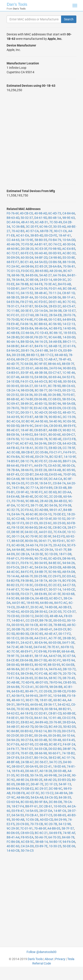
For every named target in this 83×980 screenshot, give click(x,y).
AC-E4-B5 (69, 249)
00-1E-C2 (13, 638)
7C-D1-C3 (13, 271)
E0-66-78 (41, 439)
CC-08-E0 (54, 399)
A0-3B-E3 (65, 607)
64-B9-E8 (69, 320)
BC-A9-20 (55, 727)
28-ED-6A (69, 722)
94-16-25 (41, 342)
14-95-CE (69, 589)
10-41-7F (60, 550)
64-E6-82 (18, 691)
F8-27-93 (27, 302)
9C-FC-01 (13, 315)
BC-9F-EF (41, 364)
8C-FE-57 (41, 461)
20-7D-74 (69, 674)
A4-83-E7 (41, 589)
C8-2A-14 (13, 390)
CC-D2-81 (41, 713)
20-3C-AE (37, 607)
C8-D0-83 (56, 426)
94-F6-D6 (69, 842)
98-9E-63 (69, 218)
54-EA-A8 (37, 797)
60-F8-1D (67, 647)
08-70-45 (69, 678)
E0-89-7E (41, 846)
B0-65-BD (42, 271)
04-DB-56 (55, 297)
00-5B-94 (51, 709)
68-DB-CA (27, 598)
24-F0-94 (55, 368)
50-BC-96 (55, 404)
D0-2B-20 (27, 249)
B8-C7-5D (41, 660)
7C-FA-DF (60, 532)
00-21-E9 (32, 523)
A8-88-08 (69, 567)
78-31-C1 (13, 306)
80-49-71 (31, 691)
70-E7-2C (13, 412)
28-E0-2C (55, 306)
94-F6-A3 (55, 669)
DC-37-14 (27, 669)
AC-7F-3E (55, 638)
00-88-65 (60, 815)
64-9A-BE (18, 550)
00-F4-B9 (46, 488)
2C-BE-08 (32, 280)
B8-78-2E (46, 620)
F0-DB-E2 (27, 789)
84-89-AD (41, 722)
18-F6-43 (18, 771)
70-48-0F (40, 828)
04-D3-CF (60, 629)
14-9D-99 (69, 328)
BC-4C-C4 (13, 421)
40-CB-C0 (26, 213)
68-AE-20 (50, 780)
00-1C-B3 (55, 320)
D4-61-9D (41, 218)
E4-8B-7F (41, 572)
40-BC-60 (13, 846)
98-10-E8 (27, 479)
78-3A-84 (18, 280)
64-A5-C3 (41, 381)
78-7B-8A (13, 470)
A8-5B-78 (41, 417)
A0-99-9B (50, 775)
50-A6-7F (41, 837)
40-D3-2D (27, 612)
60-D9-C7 (69, 435)
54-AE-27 (45, 275)
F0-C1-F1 (56, 452)
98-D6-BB (56, 687)
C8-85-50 (69, 682)
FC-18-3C (27, 585)
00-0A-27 (27, 386)
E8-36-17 (50, 705)
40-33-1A (41, 669)
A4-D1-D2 (45, 532)
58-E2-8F (54, 758)
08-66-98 (41, 753)
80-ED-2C (13, 722)
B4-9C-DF (41, 479)
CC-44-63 (13, 240)
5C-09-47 (13, 404)
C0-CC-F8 (69, 718)
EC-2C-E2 (55, 585)
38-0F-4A (27, 297)
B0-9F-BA (41, 802)
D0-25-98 (40, 576)
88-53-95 (54, 665)
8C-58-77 (41, 390)
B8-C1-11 (69, 342)
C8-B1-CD (55, 713)
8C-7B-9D (54, 386)
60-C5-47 (69, 306)
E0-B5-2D (64, 780)
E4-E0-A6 (55, 474)
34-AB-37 (13, 727)
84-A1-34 (41, 718)
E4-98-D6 (41, 377)
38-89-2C (27, 404)
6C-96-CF (46, 227)
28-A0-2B (46, 501)
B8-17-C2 (47, 355)
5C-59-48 (55, 740)
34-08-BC (13, 346)
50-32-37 (27, 218)
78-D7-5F (26, 408)
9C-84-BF (13, 731)
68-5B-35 (13, 297)
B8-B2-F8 (37, 709)
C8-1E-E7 (69, 311)
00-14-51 (41, 386)
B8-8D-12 (33, 355)
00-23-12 (69, 390)
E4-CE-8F (13, 660)
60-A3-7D (27, 727)
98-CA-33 (18, 483)
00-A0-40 (41, 253)
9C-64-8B (55, 337)
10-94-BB (60, 696)
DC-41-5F (54, 594)
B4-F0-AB (65, 284)
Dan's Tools (17, 4)
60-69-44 (55, 377)
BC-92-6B (55, 381)
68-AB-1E (55, 346)
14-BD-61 (18, 620)
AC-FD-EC (41, 302)
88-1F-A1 (69, 297)
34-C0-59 (41, 289)
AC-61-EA (22, 235)
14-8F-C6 (60, 811)
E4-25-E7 (27, 758)
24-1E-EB (13, 381)
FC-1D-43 (42, 333)
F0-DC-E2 (27, 271)
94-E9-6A (32, 550)
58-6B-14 (41, 842)
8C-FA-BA (13, 457)
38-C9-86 (27, 674)
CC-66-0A (27, 333)
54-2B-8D (13, 337)
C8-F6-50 (13, 439)
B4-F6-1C (41, 346)
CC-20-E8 (45, 691)
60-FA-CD (36, 359)
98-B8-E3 (27, 665)
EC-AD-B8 (41, 510)
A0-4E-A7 (51, 634)
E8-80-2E (36, 780)
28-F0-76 (69, 315)
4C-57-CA (32, 231)
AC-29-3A (47, 550)
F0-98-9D (55, 249)
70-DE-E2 (59, 514)
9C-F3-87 (27, 417)
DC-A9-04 (13, 222)
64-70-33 (54, 837)
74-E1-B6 (18, 488)
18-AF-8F (27, 430)
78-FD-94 (55, 682)
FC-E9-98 (40, 651)
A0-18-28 (46, 771)
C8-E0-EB (55, 567)
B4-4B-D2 (61, 501)
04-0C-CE (31, 532)
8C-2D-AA (65, 492)
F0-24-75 (46, 545)
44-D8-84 (27, 266)
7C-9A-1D (27, 589)
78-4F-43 (65, 359)
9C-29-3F (13, 828)
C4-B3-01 (13, 373)
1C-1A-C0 (27, 439)
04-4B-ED (41, 598)
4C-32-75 (13, 510)
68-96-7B (18, 275)
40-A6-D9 (13, 244)
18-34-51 (45, 483)
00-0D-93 (55, 253)
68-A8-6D (61, 355)
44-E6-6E (36, 705)
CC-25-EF (32, 620)
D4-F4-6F (40, 647)
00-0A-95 (32, 766)
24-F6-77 (13, 749)
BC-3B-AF (69, 289)
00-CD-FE (51, 235)
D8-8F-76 (69, 749)
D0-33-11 (27, 412)
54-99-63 (32, 696)
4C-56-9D (55, 324)
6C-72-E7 (13, 253)
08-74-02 (41, 315)
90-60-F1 (54, 753)
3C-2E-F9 (13, 753)
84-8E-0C (55, 563)
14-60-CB (13, 851)
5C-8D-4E (55, 439)
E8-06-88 (41, 399)
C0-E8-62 (41, 585)
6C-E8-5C (27, 842)
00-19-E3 (55, 390)
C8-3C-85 (37, 634)
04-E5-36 (13, 302)
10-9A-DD (69, 240)
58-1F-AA (41, 656)
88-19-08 (69, 262)
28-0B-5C (69, 638)
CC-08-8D (41, 744)
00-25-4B (40, 395)
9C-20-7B (51, 824)
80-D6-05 (13, 833)
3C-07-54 (69, 656)
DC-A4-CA (55, 479)
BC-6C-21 (41, 833)
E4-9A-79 (18, 514)
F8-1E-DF (18, 528)
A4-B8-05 (54, 828)
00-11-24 (18, 536)
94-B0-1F (55, 842)
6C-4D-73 (55, 213)
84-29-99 (60, 820)
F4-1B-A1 (27, 448)
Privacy (60, 959)
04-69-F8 (55, 833)
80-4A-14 (13, 342)
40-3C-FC (55, 660)
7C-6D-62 (13, 612)
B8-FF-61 (32, 806)
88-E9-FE (69, 426)
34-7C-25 (55, 762)
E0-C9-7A (42, 457)
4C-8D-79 (55, 674)
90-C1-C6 (60, 231)
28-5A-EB (55, 315)
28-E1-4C (27, 567)
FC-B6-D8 (13, 842)
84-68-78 (68, 837)
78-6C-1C (13, 293)
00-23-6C (45, 523)
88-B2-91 (65, 709)
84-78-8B (22, 284)
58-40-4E (27, 497)
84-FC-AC (61, 603)
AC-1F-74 (68, 758)
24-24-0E (64, 775)
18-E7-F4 (18, 806)
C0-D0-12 (27, 616)
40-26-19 (55, 581)
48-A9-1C (18, 700)
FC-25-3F (32, 483)
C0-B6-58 (55, 262)
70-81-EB (27, 753)
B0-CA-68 (13, 479)
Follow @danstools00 (41, 952)
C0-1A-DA (41, 311)
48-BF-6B (13, 762)
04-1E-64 (68, 735)
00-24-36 (27, 395)
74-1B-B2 (68, 753)
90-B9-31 (13, 643)
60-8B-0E (69, 713)
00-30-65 (13, 386)
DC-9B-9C (56, 789)
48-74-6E (26, 647)
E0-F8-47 (18, 811)
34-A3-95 (13, 417)
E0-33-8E (69, 258)
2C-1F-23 (51, 784)
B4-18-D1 (41, 435)
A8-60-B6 (41, 368)
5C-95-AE (27, 457)
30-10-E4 (41, 297)
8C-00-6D (27, 802)
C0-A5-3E (54, 466)
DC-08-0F (27, 337)
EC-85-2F (41, 266)
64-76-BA (60, 275)
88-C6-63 (69, 386)
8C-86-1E (56, 333)
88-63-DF (18, 541)
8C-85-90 (69, 470)
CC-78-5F (69, 448)
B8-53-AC (13, 368)
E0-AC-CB (41, 408)
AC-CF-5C (33, 793)
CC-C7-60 (27, 315)
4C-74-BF (27, 399)
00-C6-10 (45, 514)
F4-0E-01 (13, 718)
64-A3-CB (69, 443)
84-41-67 (27, 346)
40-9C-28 (46, 625)
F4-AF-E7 (13, 589)
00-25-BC (27, 735)
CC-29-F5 (54, 576)
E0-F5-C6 (13, 567)
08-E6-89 (41, 594)
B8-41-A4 (13, 837)
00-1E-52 (59, 519)
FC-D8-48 (41, 320)
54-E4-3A (41, 567)
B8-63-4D (13, 218)
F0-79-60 (18, 501)
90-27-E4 (27, 740)
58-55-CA (69, 399)
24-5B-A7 (27, 762)
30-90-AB (18, 820)
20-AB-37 (23, 607)
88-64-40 (13, 466)
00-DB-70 (18, 629)
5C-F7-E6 (13, 744)
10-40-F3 (32, 519)
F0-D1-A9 (55, 289)
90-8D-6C (55, 417)
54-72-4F (13, 647)
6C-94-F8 (36, 284)
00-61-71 (45, 541)
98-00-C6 (69, 466)
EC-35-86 (42, 452)
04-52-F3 (68, 377)
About (49, 959)
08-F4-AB (55, 470)
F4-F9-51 (69, 452)
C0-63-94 (13, 802)
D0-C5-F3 (68, 731)
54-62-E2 (13, 713)
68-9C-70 (55, 678)
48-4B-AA (56, 616)
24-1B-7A (41, 581)
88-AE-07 (13, 430)
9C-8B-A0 (32, 501)
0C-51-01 (32, 629)
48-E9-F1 (27, 651)
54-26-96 (41, 443)
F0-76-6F (13, 213)
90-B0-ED (69, 368)
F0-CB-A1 (32, 815)
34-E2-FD (59, 536)
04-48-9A (61, 793)
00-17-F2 (65, 634)
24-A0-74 (32, 545)
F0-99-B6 (27, 558)
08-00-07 (18, 766)
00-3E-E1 (27, 311)
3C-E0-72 (41, 448)
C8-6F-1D (69, 293)
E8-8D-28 (55, 448)
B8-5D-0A (27, 342)
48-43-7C (69, 412)
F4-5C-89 (13, 598)
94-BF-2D (41, 258)
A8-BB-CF (55, 430)
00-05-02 (60, 620)
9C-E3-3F (41, 249)
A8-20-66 (56, 271)
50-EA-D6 (41, 306)
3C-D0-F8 (42, 687)
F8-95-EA (27, 837)
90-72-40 (41, 558)
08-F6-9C (27, 426)
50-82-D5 (69, 727)
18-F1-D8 (65, 554)
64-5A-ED (41, 262)
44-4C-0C (13, 572)
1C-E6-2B (32, 820)
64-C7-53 (69, 585)
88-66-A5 (54, 364)
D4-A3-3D (41, 474)
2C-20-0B (56, 497)
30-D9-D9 (13, 258)
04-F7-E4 (27, 289)
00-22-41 (46, 766)
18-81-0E (46, 700)
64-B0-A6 (46, 603)
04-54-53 (18, 815)
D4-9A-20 (13, 740)
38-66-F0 (27, 470)
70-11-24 (55, 293)
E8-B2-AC (27, 722)
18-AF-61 (65, 235)
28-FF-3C (45, 696)
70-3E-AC (50, 284)
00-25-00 (59, 523)
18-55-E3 (69, 333)
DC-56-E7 (41, 762)
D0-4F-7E (37, 784)
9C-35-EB (22, 775)
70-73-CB (37, 824)
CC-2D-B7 (27, 474)
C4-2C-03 (55, 612)
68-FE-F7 (13, 262)
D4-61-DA (41, 426)
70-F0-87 (68, 395)
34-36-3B (55, 311)
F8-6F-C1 (13, 558)
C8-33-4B (60, 488)
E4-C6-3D (51, 797)
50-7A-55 (36, 775)
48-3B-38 (41, 373)
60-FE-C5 (27, 253)
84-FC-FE (27, 572)
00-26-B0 (55, 735)
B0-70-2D (54, 731)
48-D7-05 (41, 682)
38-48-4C (41, 293)
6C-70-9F (32, 536)
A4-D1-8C (18, 603)
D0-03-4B (60, 771)
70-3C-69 (23, 709)
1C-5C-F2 (23, 505)
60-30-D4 (27, 258)
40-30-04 (69, 244)
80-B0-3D (22, 634)
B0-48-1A (55, 218)
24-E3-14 (46, 280)
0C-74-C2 (55, 244)
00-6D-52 (55, 412)
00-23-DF (13, 735)
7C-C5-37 (69, 612)
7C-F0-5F (27, 244)
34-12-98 (65, 824)
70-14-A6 (13, 576)
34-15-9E (27, 240)
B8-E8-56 (13, 435)
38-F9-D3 (22, 705)
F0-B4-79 (55, 240)
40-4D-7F (13, 364)
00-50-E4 (69, 381)
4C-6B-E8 (13, 333)
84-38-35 (65, 797)
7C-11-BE (13, 311)
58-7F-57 (68, 828)
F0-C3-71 (27, 594)
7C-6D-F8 (27, 682)
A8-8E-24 (22, 780)
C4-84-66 (69, 213)
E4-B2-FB (13, 581)
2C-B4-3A (41, 678)
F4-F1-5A (13, 678)
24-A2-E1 (27, 643)
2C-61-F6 (69, 346)
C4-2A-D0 (27, 846)
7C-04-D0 (27, 364)
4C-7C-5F (13, 651)
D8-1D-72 (69, 669)
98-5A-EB (69, 404)
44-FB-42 (13, 448)
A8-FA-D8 (69, 572)
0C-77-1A (32, 488)
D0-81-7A (27, 350)
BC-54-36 (51, 505)
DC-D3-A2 (69, 576)
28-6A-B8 (13, 687)
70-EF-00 (69, 474)
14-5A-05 (32, 811)
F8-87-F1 (27, 466)
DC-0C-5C (41, 497)
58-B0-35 (41, 240)
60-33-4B (41, 740)
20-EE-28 (41, 470)
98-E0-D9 (55, 408)
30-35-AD (59, 227)
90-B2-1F (69, 430)
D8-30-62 (41, 612)
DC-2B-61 (46, 806)
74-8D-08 (51, 607)
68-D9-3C (60, 280)
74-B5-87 (13, 461)
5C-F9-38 (65, 505)
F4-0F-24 (69, 744)
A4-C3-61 (41, 638)
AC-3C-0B (13, 452)
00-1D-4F (46, 519)
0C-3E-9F (45, 536)
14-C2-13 (69, 324)
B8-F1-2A (69, 461)
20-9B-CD (60, 691)
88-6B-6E (13, 399)
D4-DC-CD (42, 616)
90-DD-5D (13, 426)
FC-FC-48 (41, 674)
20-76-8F (55, 722)
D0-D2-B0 (55, 749)
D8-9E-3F (17, 532)
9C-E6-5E (69, 421)
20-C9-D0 (22, 824)
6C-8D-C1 (56, 598)
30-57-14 (55, 589)
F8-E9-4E (13, 324)
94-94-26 (69, 563)
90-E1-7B (32, 700)
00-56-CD (41, 727)
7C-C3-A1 (27, 687)
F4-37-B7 (27, 306)
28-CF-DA (46, 811)
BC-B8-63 (41, 324)
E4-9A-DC (13, 350)
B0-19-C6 (41, 758)
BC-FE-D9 (69, 581)
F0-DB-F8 (18, 793)
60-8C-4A (60, 700)
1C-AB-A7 (50, 359)
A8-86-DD (23, 797)
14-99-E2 (27, 435)
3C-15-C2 (47, 793)
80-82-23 (13, 585)
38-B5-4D (37, 235)
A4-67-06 (55, 656)
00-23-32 (13, 395)
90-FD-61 (59, 541)
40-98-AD (41, 213)
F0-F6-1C (27, 563)
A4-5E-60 (41, 421)
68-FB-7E (46, 231)
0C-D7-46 (13, 377)
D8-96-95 (69, 558)
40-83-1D (41, 404)
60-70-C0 (27, 718)
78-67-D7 (27, 749)
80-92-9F (41, 665)
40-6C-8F (32, 514)
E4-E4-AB (13, 497)
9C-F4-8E (27, 320)
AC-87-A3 (26, 443)
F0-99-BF (54, 651)
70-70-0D (13, 320)
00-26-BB (54, 395)
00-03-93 (18, 625)
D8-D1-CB (55, 443)
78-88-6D (60, 625)
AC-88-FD (55, 328)
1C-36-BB (18, 227)
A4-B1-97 (41, 244)
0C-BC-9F (28, 421)
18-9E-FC (36, 492)
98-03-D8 (27, 390)
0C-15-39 (69, 417)
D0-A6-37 (32, 771)
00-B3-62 (27, 731)
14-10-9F (70, 457)
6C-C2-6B (18, 519)
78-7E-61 (53, 647)
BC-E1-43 (27, 262)
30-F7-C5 (46, 815)
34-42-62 (64, 705)
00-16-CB (32, 625)
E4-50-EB (13, 594)
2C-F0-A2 (27, 510)
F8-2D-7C (41, 337)
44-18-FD (27, 713)
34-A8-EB (55, 342)
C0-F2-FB (69, 439)
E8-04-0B (26, 660)
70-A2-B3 (18, 231)
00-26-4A (41, 735)
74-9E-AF (69, 833)
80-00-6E (55, 435)
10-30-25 (55, 846)
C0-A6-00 (55, 461)
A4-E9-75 (40, 466)
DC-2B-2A (23, 554)
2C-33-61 (27, 368)
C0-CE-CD (69, 408)
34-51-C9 (56, 350)
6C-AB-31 (41, 222)
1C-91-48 (55, 718)
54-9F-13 (65, 784)
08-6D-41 (46, 629)
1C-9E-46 (69, 373)
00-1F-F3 (18, 523)
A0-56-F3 (18, 696)
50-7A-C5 (27, 851)
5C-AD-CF (41, 412)
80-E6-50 (31, 541)
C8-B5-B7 (41, 430)
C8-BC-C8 (60, 528)
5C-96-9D (55, 572)
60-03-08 (55, 643)
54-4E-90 (55, 421)
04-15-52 (27, 293)
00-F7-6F (13, 443)
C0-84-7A (59, 483)
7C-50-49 (56, 222)
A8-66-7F (27, 576)
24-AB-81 (27, 656)
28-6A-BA (55, 266)
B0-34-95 (41, 563)
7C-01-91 (26, 828)
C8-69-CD (27, 833)
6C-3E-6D (50, 492)
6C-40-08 (18, 545)
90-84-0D (31, 528)
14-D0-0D (69, 337)
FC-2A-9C (13, 266)
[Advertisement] (41, 138)
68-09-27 (22, 359)
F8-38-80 (27, 581)
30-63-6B (68, 594)
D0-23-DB (18, 355)
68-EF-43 (13, 474)
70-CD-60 (13, 616)
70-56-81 (69, 266)
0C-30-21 (13, 563)
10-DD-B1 (13, 289)
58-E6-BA (27, 328)
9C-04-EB (68, 665)
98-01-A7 (56, 510)
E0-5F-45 (27, 373)
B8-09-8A (13, 789)
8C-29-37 (41, 789)
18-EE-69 (59, 766)
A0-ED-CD (46, 820)
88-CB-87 (28, 452)
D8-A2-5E (45, 528)
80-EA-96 (41, 643)
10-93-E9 (60, 806)
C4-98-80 (55, 258)
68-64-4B (68, 651)
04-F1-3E (68, 643)
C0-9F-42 (22, 492)
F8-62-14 (41, 731)
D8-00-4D (13, 665)
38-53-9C (13, 328)
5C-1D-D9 (51, 554)
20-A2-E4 (59, 545)
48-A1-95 (27, 222)
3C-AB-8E (13, 682)
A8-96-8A (13, 669)
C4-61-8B (42, 350)
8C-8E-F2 (55, 744)
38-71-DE (37, 505)
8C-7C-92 (69, 302)
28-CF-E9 (13, 758)
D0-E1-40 (55, 302)
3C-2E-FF (32, 227)
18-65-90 (33, 603)
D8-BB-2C (23, 784)
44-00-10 (27, 377)
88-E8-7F (68, 364)
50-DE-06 (69, 846)
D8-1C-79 (27, 461)
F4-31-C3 (27, 381)
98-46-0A (41, 328)
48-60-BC (13, 249)
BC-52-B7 (56, 457)
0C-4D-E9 (55, 558)
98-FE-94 (69, 660)
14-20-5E (37, 554)
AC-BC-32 (69, 253)
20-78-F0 (13, 408)
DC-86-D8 (55, 802)
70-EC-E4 (13, 674)
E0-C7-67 (55, 373)
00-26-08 (27, 638)
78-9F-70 (13, 656)
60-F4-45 (69, 740)
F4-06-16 (27, 324)
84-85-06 (32, 275)
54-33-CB (41, 749)
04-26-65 (27, 678)
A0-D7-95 (27, 744)
